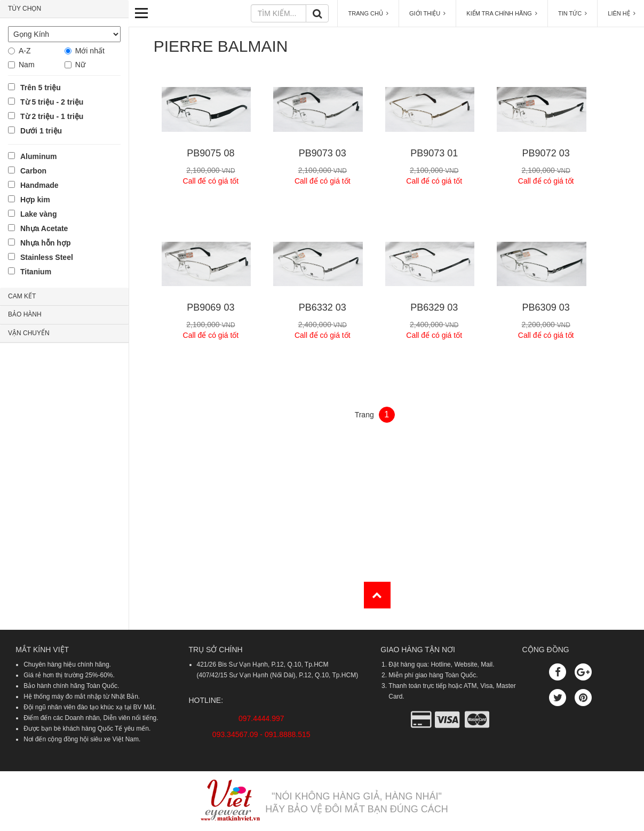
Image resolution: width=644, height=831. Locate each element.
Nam (27, 65)
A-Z (25, 51)
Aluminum (38, 156)
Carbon (33, 171)
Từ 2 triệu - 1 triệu (52, 116)
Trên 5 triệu (41, 88)
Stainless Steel (47, 257)
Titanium (36, 272)
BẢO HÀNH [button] (25, 314)
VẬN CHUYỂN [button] (29, 333)
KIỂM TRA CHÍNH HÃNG (502, 13)
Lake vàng (38, 214)
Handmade (39, 185)
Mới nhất (90, 51)
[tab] (64, 9)
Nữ (80, 65)
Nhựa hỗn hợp (45, 243)
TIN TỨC (573, 13)
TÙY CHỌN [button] (25, 9)
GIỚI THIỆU (427, 13)
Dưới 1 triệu (41, 131)
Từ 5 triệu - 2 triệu (52, 102)
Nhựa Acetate (44, 228)
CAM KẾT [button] (22, 296)
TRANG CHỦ (368, 13)
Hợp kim (35, 200)
